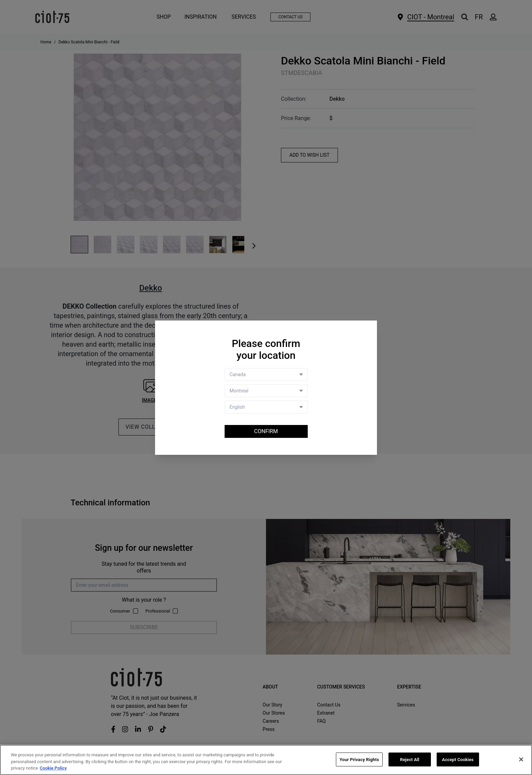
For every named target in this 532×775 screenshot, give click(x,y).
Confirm (266, 431)
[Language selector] (266, 407)
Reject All (410, 759)
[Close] (521, 759)
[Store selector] (266, 391)
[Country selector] (266, 374)
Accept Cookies (458, 759)
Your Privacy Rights (359, 759)
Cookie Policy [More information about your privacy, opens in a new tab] (53, 768)
